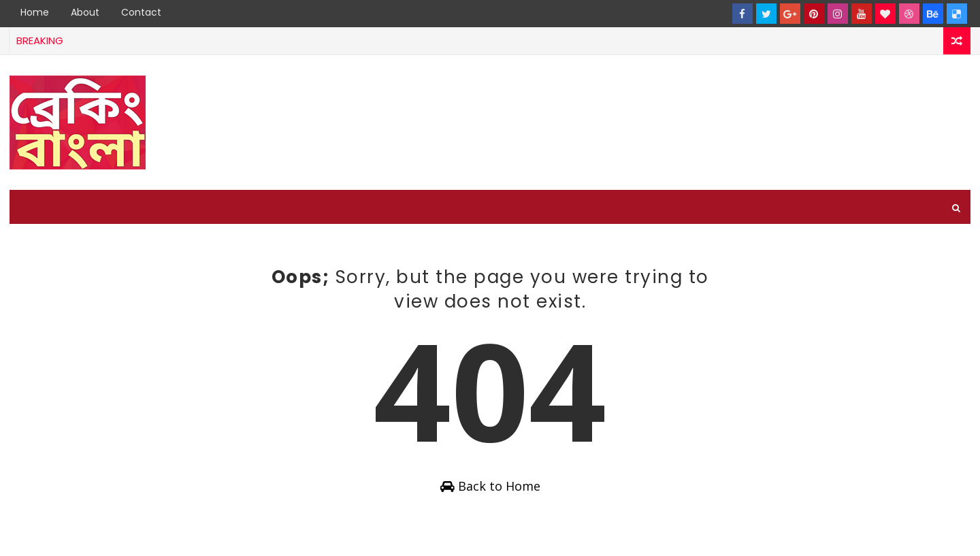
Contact (141, 12)
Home (35, 12)
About (85, 12)
